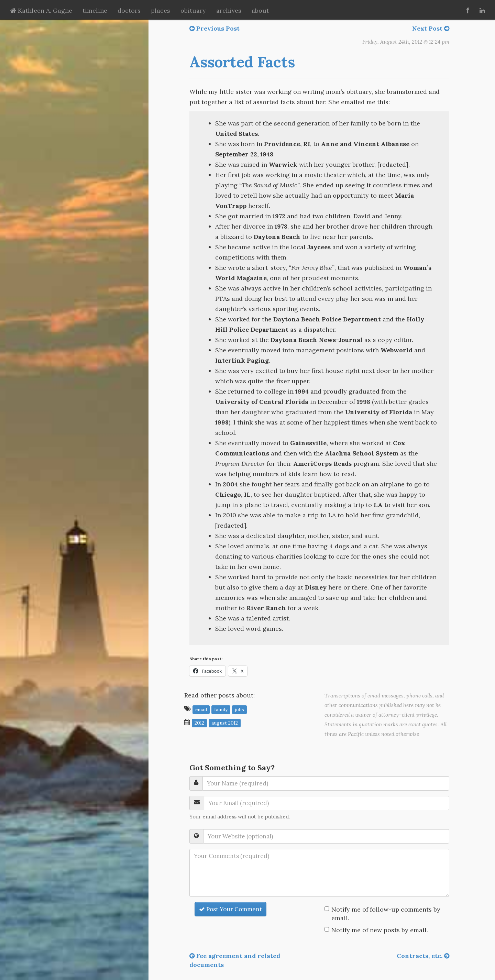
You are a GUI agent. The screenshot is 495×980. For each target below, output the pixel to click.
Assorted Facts (242, 62)
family (221, 709)
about (260, 10)
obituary (193, 10)
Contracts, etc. (423, 956)
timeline (95, 10)
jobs (239, 709)
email (201, 709)
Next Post (431, 28)
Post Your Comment (230, 909)
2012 (199, 723)
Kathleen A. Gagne (41, 10)
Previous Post (214, 28)
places (161, 10)
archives (229, 10)
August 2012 (225, 723)
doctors (129, 10)
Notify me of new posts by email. (380, 930)
